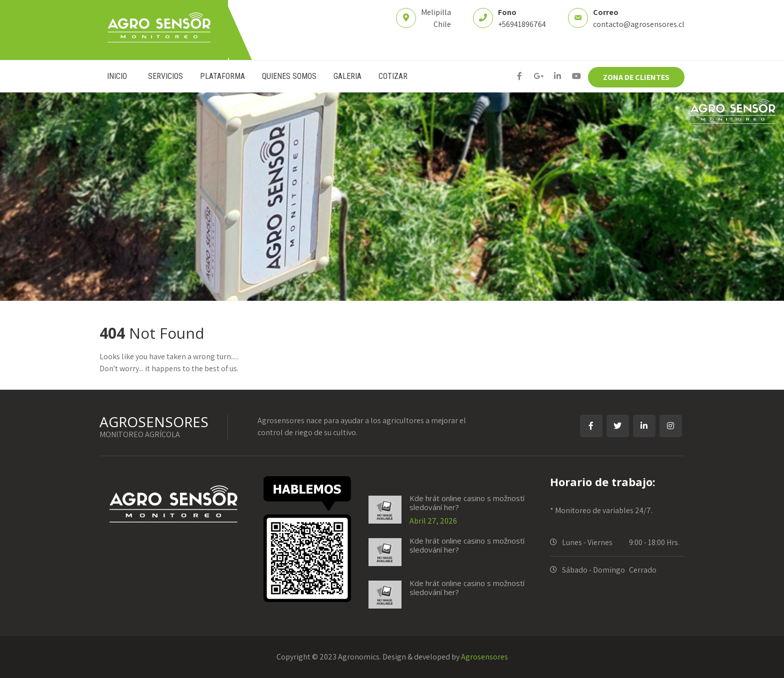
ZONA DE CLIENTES (636, 77)
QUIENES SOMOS (289, 76)
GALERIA (347, 76)
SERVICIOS (165, 76)
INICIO (117, 76)
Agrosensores (484, 657)
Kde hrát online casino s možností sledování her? (467, 503)
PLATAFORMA (222, 76)
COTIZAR (393, 76)
